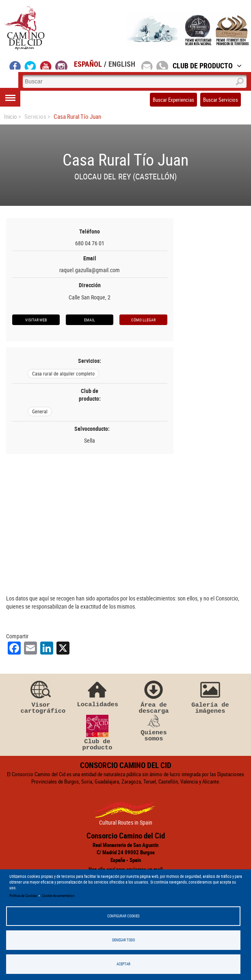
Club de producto (97, 733)
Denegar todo (123, 940)
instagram (61, 65)
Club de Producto (207, 65)
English (122, 64)
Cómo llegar (143, 320)
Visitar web (36, 320)
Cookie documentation (58, 896)
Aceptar (123, 964)
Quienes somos (154, 729)
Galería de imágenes (210, 696)
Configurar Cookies (123, 916)
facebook (15, 65)
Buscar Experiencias (173, 100)
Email (90, 320)
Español (88, 64)
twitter (30, 65)
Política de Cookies (23, 896)
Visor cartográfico (41, 696)
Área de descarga (154, 696)
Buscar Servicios (221, 100)
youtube (46, 65)
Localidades (97, 693)
